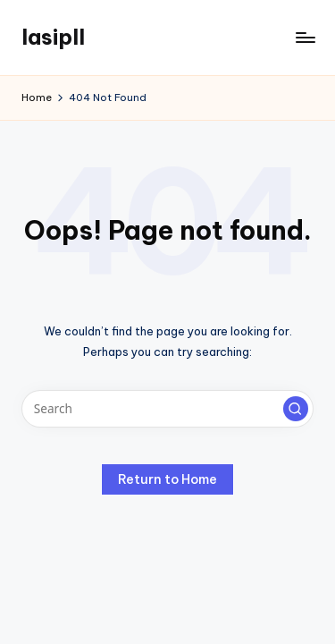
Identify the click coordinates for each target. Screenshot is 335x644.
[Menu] (305, 37)
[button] (296, 409)
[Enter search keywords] (167, 409)
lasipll (53, 37)
